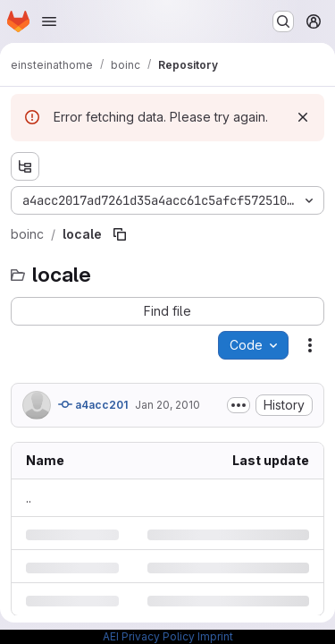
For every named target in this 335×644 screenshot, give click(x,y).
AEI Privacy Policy (149, 636)
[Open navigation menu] (49, 21)
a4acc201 (93, 404)
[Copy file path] (120, 234)
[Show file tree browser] (25, 166)
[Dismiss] (303, 117)
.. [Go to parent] (29, 498)
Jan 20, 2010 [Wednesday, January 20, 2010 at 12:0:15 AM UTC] (167, 405)
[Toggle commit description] (239, 405)
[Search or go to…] (283, 21)
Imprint (215, 636)
